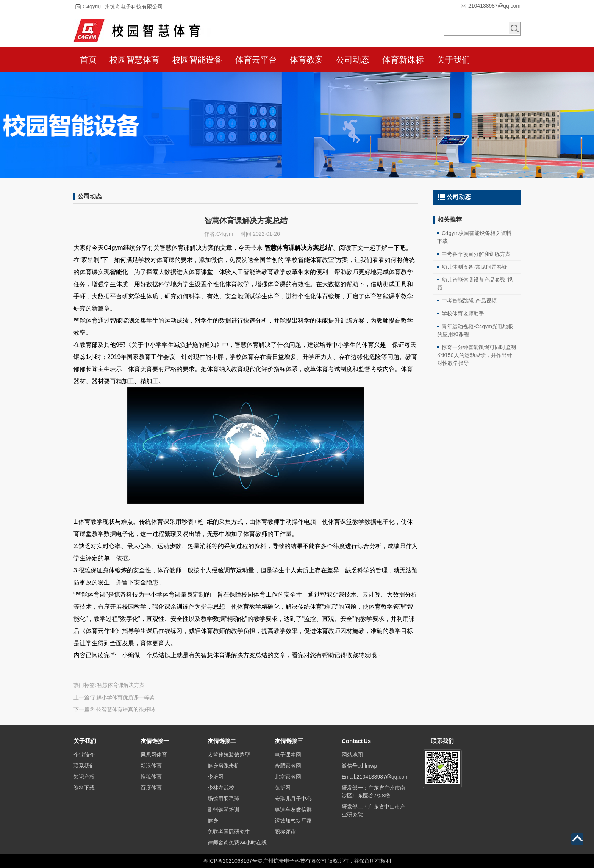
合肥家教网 (288, 766)
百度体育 (151, 788)
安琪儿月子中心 (293, 799)
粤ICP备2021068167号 (230, 861)
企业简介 (84, 755)
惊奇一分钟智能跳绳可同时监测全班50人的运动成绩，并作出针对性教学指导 (477, 355)
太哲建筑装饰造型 (229, 755)
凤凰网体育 (154, 755)
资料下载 (84, 788)
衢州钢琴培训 (224, 810)
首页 (88, 60)
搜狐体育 (151, 777)
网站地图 (352, 755)
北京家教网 (288, 777)
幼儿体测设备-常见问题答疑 (474, 267)
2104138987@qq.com (494, 6)
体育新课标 (403, 60)
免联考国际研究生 (229, 832)
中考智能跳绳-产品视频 (469, 301)
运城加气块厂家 (293, 821)
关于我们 (453, 60)
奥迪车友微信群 (293, 810)
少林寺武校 (221, 788)
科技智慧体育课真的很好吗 (123, 709)
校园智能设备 (197, 60)
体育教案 (306, 60)
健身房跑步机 (224, 766)
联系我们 (84, 766)
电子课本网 (288, 755)
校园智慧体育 (134, 60)
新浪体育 (151, 766)
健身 (213, 821)
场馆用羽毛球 (224, 799)
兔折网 (283, 788)
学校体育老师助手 (463, 313)
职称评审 (285, 832)
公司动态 (353, 60)
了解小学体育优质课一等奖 (123, 697)
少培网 (216, 777)
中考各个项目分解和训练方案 (476, 254)
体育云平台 (256, 60)
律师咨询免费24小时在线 (237, 843)
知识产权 (84, 777)
